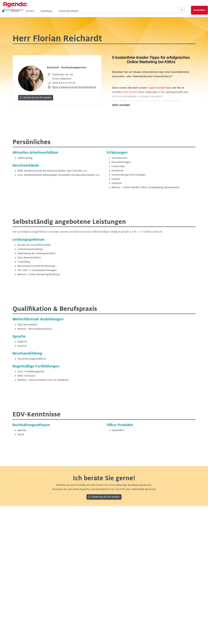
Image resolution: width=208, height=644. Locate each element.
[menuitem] (54, 11)
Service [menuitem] (81, 11)
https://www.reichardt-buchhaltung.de (74, 87)
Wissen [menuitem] (66, 11)
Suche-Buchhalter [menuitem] (119, 11)
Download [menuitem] (97, 11)
